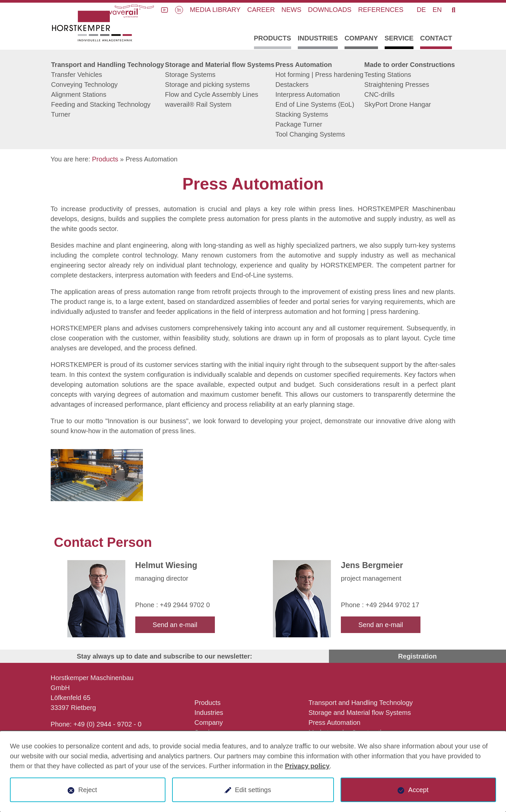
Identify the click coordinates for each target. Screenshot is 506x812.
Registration (418, 656)
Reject (88, 790)
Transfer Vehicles (77, 75)
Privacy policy (307, 766)
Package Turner (299, 124)
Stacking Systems (302, 114)
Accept (418, 790)
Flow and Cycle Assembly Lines (212, 94)
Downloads (330, 10)
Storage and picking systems (208, 85)
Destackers (292, 85)
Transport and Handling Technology (108, 65)
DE (421, 10)
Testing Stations (388, 75)
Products (273, 38)
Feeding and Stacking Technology (101, 104)
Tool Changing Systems (310, 134)
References (381, 10)
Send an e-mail (175, 625)
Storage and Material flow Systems (220, 65)
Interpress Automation (308, 94)
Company (361, 38)
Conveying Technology (84, 85)
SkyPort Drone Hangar (398, 104)
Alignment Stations (79, 94)
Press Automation (303, 65)
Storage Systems (190, 75)
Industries (318, 38)
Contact (436, 38)
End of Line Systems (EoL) (315, 104)
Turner (61, 114)
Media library (215, 10)
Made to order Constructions (410, 65)
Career (261, 10)
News (291, 10)
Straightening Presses (397, 85)
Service (399, 38)
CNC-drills (379, 94)
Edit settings (253, 790)
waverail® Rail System (198, 104)
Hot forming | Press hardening (319, 75)
